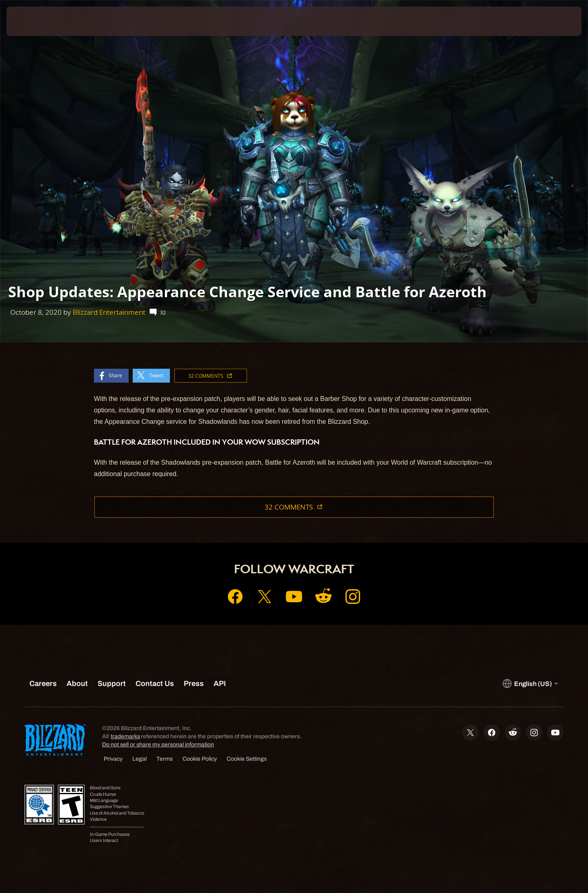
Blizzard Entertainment (109, 312)
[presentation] (37, 21)
